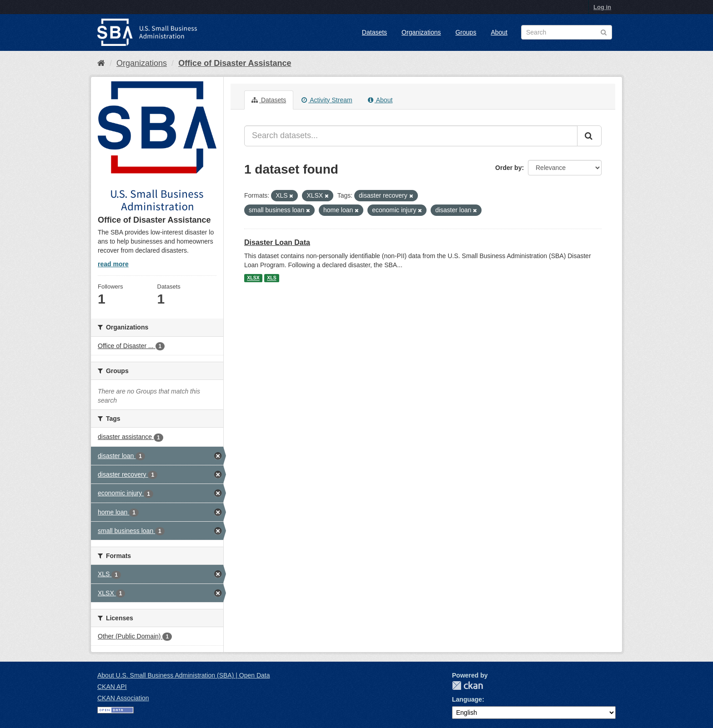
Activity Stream (327, 100)
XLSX (253, 278)
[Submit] (589, 136)
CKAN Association (123, 698)
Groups (466, 32)
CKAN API (112, 687)
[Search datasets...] (411, 136)
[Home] (101, 63)
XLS (271, 278)
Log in (602, 7)
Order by (508, 168)
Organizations (421, 32)
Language (467, 699)
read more (113, 264)
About (499, 32)
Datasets (374, 32)
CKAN (467, 686)
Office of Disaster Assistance (235, 63)
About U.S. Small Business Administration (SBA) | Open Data (183, 675)
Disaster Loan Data (277, 242)
